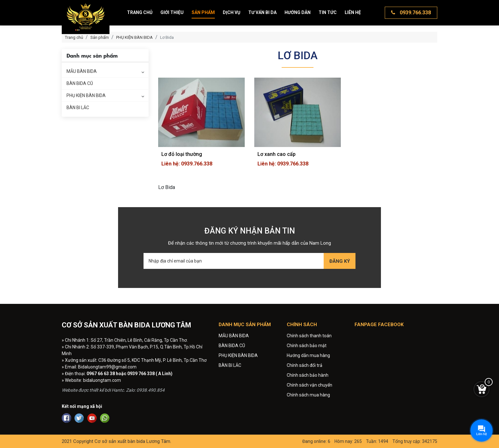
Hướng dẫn (298, 12)
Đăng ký (340, 261)
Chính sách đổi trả (305, 365)
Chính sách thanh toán (309, 336)
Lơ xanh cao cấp (277, 154)
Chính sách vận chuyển (309, 385)
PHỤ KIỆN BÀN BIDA (86, 95)
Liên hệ (353, 12)
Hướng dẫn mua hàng (308, 355)
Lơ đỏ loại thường (182, 154)
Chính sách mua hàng (308, 395)
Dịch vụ (232, 12)
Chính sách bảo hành (308, 375)
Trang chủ (140, 12)
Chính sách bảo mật (307, 346)
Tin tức (328, 12)
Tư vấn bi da (262, 12)
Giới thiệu (172, 12)
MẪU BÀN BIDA (82, 71)
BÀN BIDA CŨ (80, 83)
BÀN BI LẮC (78, 108)
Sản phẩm (203, 12)
